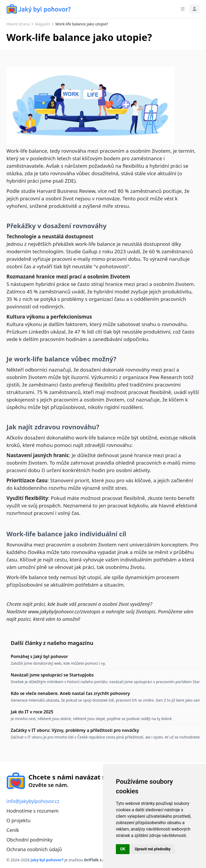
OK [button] (123, 849)
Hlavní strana (18, 24)
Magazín (42, 24)
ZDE (70, 181)
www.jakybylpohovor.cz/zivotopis (64, 611)
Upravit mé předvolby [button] (153, 849)
